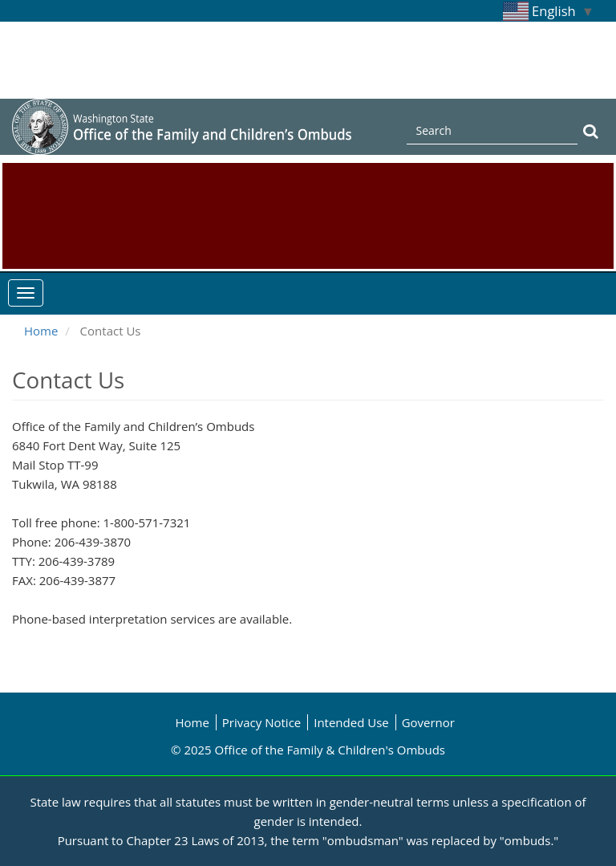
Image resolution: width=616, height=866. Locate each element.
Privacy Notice (261, 722)
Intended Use (351, 722)
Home (41, 331)
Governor (428, 722)
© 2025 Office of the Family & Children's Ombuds (308, 750)
